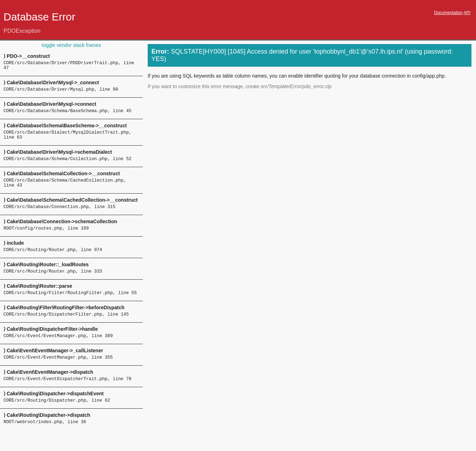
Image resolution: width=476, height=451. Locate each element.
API (467, 13)
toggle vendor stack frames (71, 45)
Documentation (448, 13)
